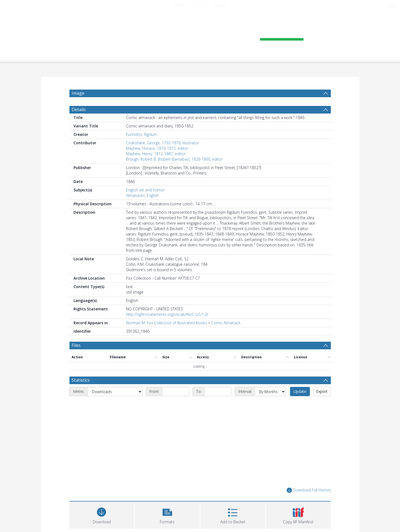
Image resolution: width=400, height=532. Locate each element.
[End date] (218, 392)
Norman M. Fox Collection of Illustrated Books (167, 323)
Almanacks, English (142, 195)
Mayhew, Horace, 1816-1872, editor (157, 148)
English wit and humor (145, 190)
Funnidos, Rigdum (142, 134)
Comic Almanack (226, 323)
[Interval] (270, 392)
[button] (167, 514)
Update (300, 391)
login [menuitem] (392, 5)
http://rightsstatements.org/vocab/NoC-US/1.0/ (167, 314)
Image (78, 93)
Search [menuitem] (179, 5)
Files (76, 345)
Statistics (81, 380)
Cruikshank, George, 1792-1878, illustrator (163, 143)
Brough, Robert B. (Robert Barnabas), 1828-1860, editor (174, 159)
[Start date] (176, 392)
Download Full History (309, 490)
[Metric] (115, 392)
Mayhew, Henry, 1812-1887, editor (156, 154)
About (199, 5)
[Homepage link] (200, 34)
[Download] (102, 514)
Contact (220, 5)
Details (79, 109)
